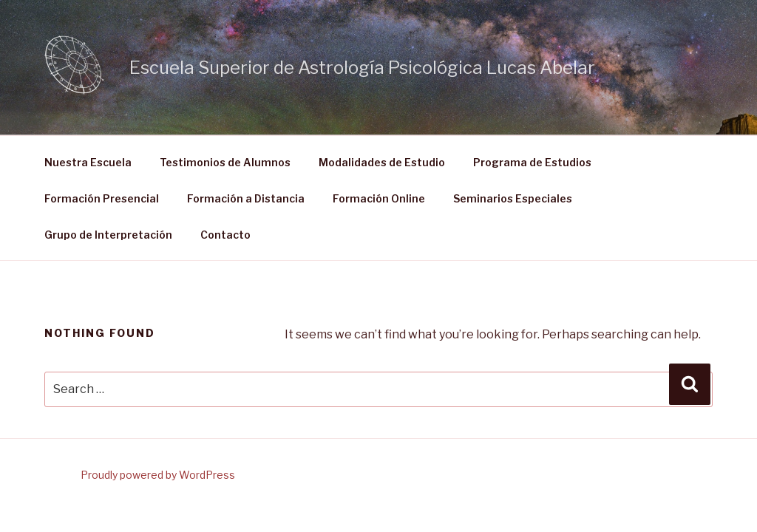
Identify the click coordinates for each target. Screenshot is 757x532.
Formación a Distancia (246, 198)
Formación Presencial (102, 198)
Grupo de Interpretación (108, 235)
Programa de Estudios (532, 162)
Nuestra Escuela (88, 162)
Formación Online (379, 198)
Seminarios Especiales (513, 198)
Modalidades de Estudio (382, 162)
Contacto (225, 235)
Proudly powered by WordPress (158, 475)
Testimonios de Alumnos (225, 162)
